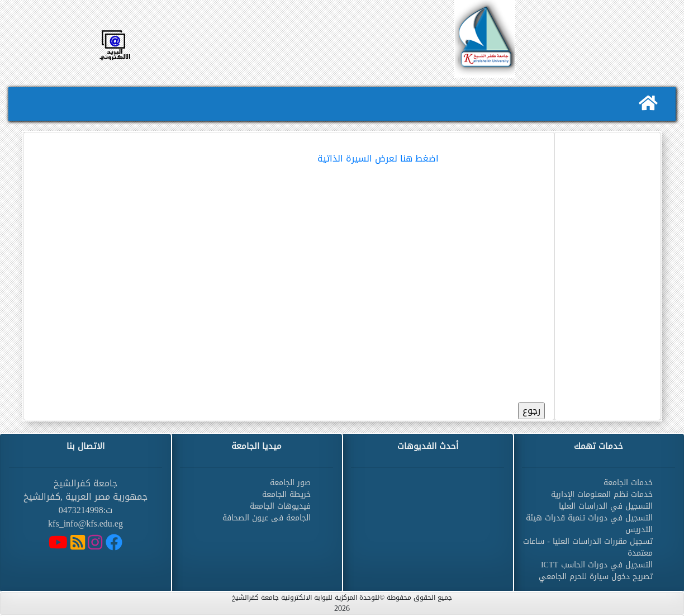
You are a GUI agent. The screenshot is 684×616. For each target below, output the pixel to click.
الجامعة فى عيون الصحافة (267, 518)
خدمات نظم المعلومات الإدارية (602, 494)
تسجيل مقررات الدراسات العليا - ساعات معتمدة (588, 547)
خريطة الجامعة (286, 494)
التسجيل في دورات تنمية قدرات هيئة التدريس (589, 524)
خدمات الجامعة (628, 483)
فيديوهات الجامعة (280, 506)
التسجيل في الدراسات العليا (606, 506)
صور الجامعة (290, 483)
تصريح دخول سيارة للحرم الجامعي (596, 577)
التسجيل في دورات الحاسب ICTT (597, 565)
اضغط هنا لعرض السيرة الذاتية (378, 158)
